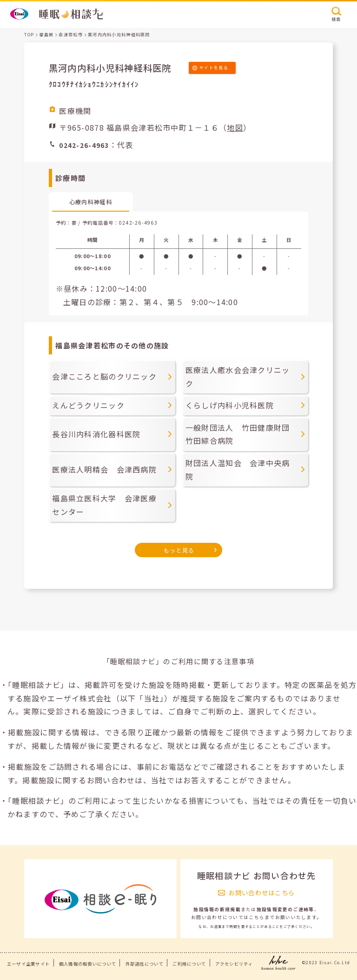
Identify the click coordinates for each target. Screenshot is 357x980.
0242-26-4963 (138, 223)
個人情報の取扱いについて (88, 964)
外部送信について (145, 964)
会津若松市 (70, 35)
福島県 (46, 35)
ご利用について (189, 964)
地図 (235, 127)
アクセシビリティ (234, 964)
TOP (29, 35)
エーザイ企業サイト (29, 964)
